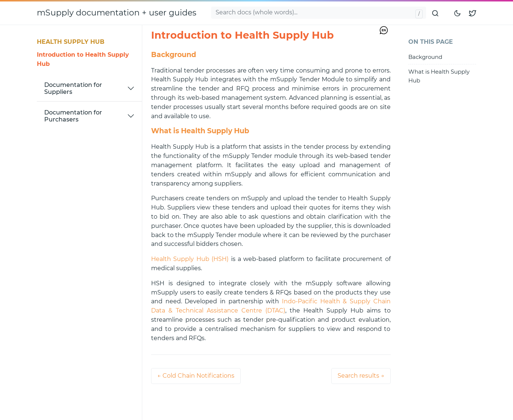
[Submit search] (436, 13)
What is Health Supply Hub (439, 76)
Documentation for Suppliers (73, 88)
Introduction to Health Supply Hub (83, 59)
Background (425, 57)
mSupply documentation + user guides (117, 13)
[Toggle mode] (458, 13)
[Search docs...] (319, 13)
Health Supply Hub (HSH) (190, 259)
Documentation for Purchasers (73, 116)
